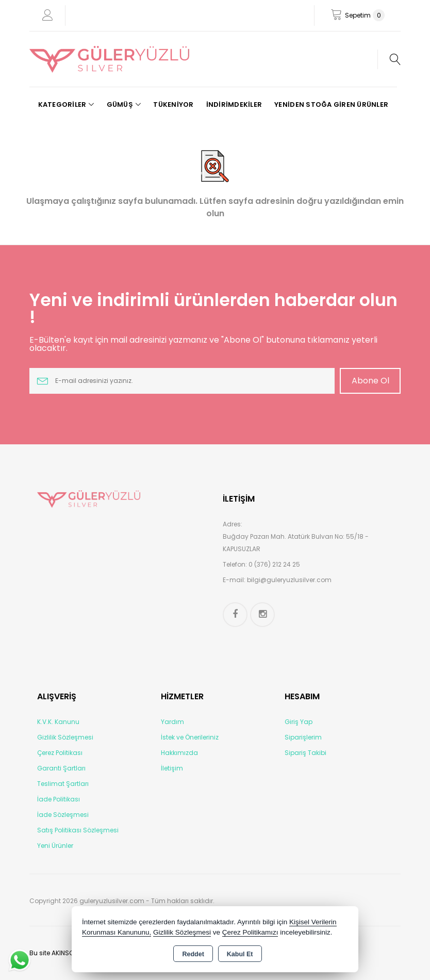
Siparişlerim (303, 737)
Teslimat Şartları (63, 784)
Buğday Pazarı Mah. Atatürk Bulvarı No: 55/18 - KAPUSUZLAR (296, 543)
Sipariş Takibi (305, 753)
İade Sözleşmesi (63, 815)
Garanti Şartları (61, 768)
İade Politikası (59, 799)
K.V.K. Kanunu (58, 722)
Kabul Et (240, 954)
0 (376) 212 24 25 (274, 564)
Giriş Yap (299, 722)
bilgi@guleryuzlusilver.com (289, 580)
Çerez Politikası (60, 753)
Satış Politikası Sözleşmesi (78, 830)
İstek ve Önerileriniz (190, 737)
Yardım (172, 722)
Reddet (193, 954)
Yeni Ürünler (55, 846)
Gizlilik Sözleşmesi (65, 737)
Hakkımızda (179, 753)
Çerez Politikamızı (250, 932)
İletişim (172, 768)
